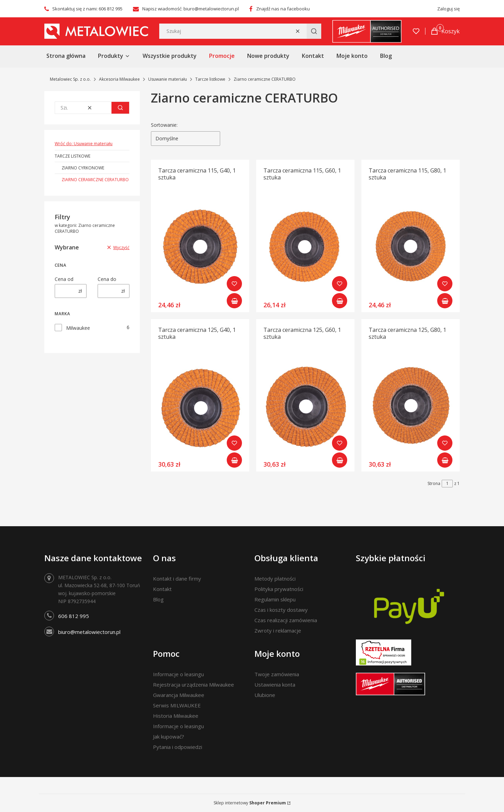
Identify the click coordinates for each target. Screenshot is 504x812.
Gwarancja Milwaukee (179, 695)
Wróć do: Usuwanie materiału (84, 144)
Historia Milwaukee (176, 716)
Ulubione (265, 695)
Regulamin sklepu (275, 599)
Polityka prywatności (279, 589)
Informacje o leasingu (178, 674)
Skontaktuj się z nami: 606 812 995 (87, 9)
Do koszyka (234, 301)
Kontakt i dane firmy (177, 579)
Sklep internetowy (250, 803)
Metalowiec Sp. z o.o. (70, 79)
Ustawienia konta (275, 685)
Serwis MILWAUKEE (177, 705)
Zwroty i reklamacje (278, 630)
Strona (434, 483)
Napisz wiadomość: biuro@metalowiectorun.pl (191, 9)
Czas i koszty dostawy (281, 610)
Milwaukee (78, 328)
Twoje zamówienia (277, 674)
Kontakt (162, 589)
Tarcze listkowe (210, 79)
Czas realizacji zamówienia (286, 620)
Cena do (107, 279)
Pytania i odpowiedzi (178, 747)
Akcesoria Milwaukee (119, 79)
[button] (314, 31)
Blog (158, 599)
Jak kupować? (169, 736)
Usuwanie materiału (168, 79)
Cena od (64, 279)
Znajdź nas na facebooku (283, 9)
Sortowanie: (164, 125)
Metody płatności (275, 579)
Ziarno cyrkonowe (83, 168)
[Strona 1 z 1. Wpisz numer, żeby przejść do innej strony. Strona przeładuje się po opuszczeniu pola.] (447, 484)
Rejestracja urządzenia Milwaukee (193, 685)
